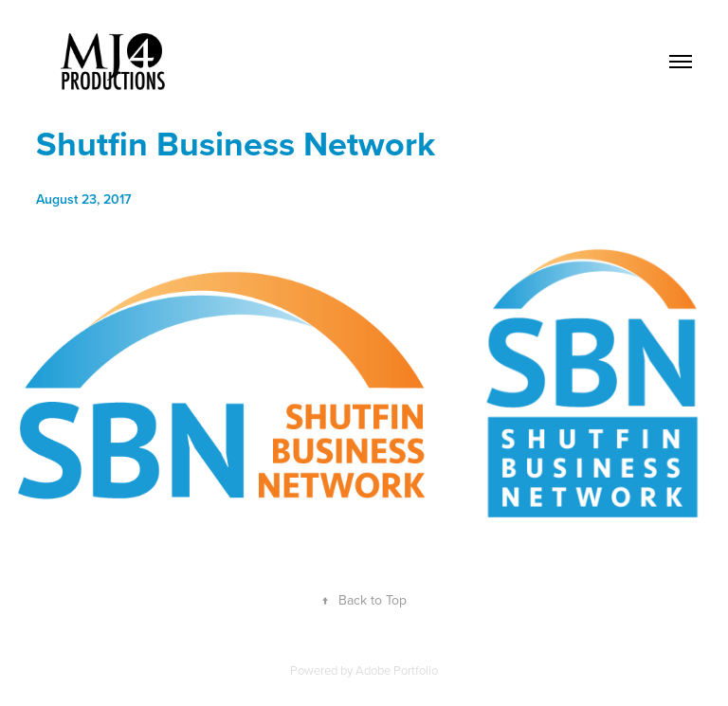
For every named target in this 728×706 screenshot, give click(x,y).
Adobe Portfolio (397, 670)
